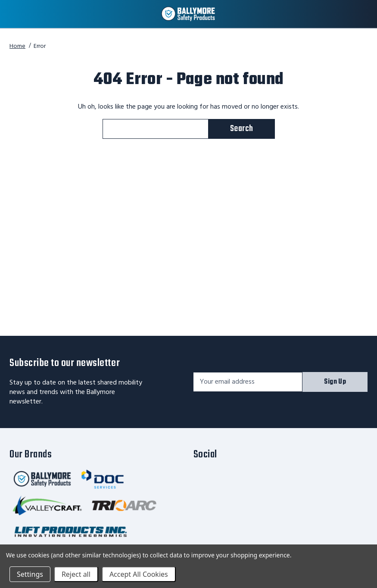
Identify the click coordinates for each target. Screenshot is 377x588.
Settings (30, 574)
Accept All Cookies (139, 574)
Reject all (76, 574)
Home (17, 46)
